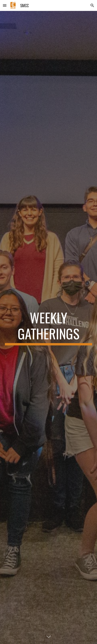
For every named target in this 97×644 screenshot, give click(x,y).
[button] (5, 5)
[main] (48, 327)
